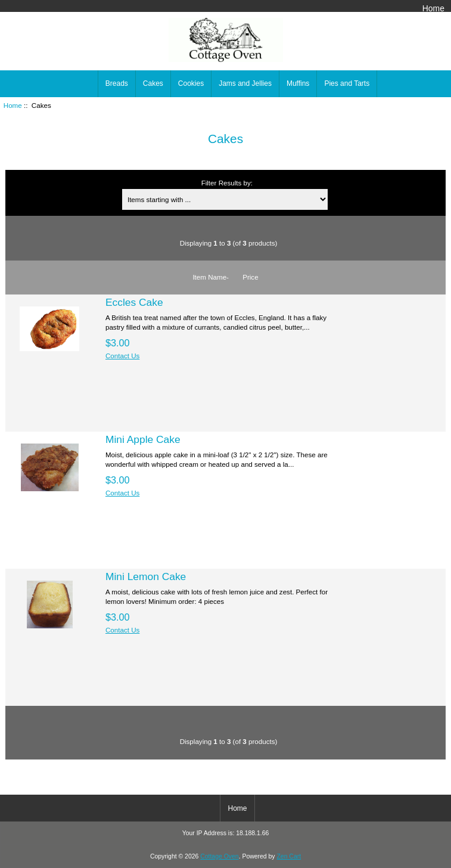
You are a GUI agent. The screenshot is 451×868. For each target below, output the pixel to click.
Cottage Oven (219, 856)
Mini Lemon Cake (146, 576)
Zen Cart (289, 856)
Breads (117, 83)
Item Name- (211, 277)
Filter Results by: (227, 183)
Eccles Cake (134, 302)
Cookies (191, 83)
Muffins (298, 83)
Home (433, 8)
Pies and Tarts (347, 83)
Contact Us (122, 356)
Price (250, 277)
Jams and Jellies (245, 83)
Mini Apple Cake (143, 439)
